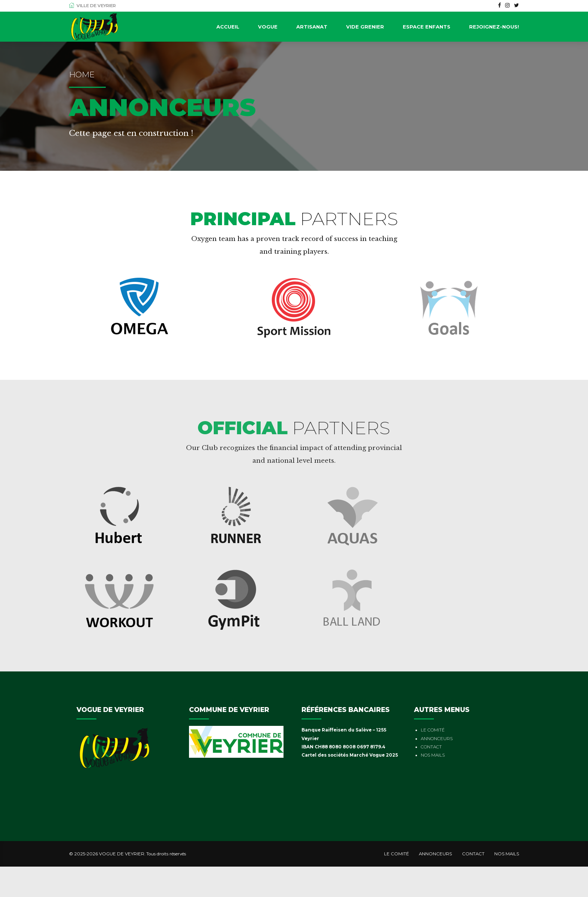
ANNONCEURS (437, 739)
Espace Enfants (427, 27)
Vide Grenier (365, 27)
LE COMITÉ (433, 730)
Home (82, 74)
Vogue (268, 27)
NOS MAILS (433, 755)
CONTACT (431, 747)
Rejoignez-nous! (494, 27)
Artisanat (312, 27)
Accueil (228, 27)
